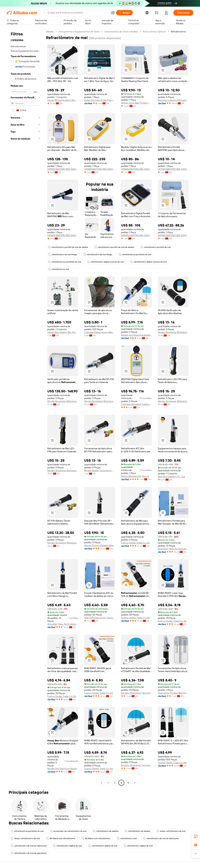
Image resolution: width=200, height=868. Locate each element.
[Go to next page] (135, 783)
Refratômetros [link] (178, 32)
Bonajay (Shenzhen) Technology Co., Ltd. (136, 693)
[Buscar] (124, 13)
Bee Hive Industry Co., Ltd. (171, 476)
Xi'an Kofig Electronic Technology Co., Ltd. (100, 618)
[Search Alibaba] (78, 13)
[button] (113, 13)
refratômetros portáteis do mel (135, 255)
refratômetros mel (59, 269)
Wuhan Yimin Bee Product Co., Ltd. (136, 103)
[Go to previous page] (101, 783)
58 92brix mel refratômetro (61, 838)
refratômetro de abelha (106, 831)
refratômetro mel (127, 838)
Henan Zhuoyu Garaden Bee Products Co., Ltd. (100, 545)
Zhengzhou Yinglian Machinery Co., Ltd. (173, 693)
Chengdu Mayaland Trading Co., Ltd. (136, 404)
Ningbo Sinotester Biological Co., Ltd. (173, 332)
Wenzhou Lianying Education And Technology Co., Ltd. (173, 100)
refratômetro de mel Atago (63, 255)
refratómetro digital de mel (103, 846)
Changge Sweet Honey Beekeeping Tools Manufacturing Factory (100, 332)
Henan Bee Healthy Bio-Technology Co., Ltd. (63, 332)
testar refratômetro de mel (171, 831)
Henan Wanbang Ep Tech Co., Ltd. (136, 476)
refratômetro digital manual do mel (106, 262)
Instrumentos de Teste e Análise (121, 32)
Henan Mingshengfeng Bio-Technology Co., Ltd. (63, 100)
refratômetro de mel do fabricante (161, 838)
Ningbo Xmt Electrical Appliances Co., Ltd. (136, 335)
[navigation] (25, 408)
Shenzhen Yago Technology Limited (173, 549)
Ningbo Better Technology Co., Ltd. (100, 470)
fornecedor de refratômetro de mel (68, 831)
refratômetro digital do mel (67, 846)
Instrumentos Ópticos (154, 32)
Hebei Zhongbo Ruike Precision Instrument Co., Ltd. (100, 100)
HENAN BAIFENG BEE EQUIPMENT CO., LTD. (63, 169)
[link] (196, 836)
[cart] (157, 13)
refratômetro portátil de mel (156, 247)
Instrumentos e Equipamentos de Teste (79, 32)
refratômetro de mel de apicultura (29, 853)
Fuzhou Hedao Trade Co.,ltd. (135, 543)
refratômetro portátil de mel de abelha (68, 247)
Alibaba (50, 32)
